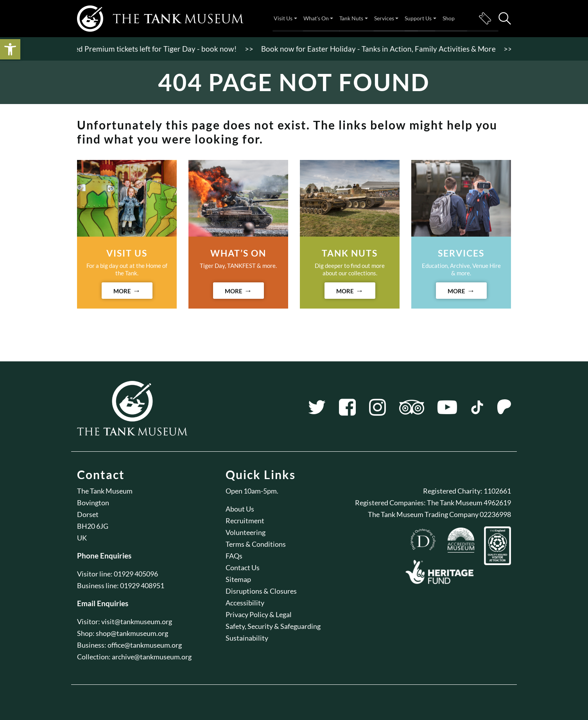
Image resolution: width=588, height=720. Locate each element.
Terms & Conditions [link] (256, 544)
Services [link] (384, 18)
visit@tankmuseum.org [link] (137, 621)
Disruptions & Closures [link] (261, 591)
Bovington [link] (93, 503)
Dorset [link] (88, 514)
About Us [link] (240, 509)
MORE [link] (122, 291)
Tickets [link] (485, 18)
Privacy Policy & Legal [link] (259, 614)
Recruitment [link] (245, 521)
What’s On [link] (316, 18)
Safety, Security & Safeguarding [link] (273, 626)
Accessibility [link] (245, 603)
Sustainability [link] (247, 638)
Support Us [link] (418, 18)
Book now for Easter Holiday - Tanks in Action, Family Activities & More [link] (381, 49)
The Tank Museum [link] (105, 491)
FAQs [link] (234, 556)
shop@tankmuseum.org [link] (132, 633)
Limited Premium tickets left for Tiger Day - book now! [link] (150, 49)
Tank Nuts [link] (351, 18)
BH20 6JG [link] (93, 526)
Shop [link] (449, 18)
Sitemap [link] (238, 579)
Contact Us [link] (243, 567)
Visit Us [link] (283, 18)
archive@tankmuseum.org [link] (152, 657)
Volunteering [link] (246, 532)
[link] (10, 49)
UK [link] (82, 538)
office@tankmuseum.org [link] (145, 645)
